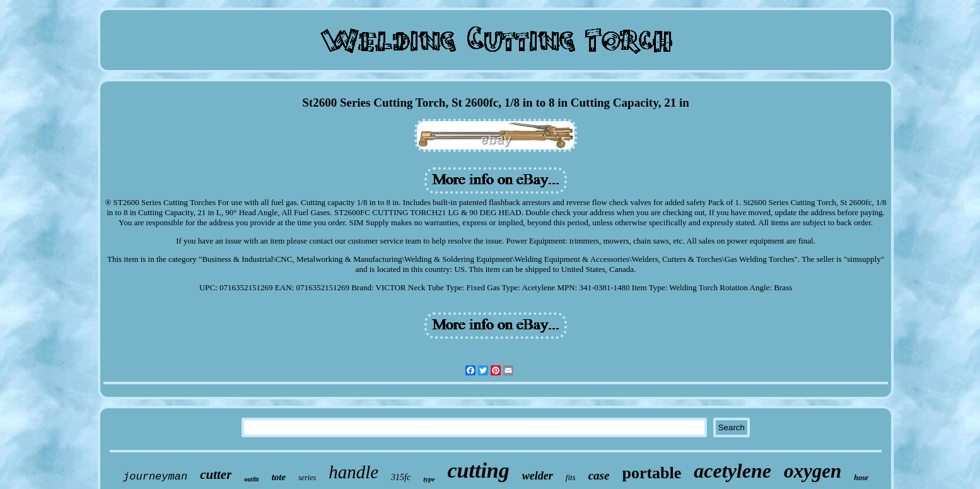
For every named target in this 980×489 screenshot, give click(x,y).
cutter (216, 474)
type (429, 479)
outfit (251, 479)
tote (279, 477)
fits (571, 477)
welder (538, 476)
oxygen (813, 471)
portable (651, 473)
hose (861, 478)
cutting (479, 470)
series (307, 478)
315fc (401, 477)
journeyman (155, 477)
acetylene (732, 471)
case (599, 475)
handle (353, 472)
